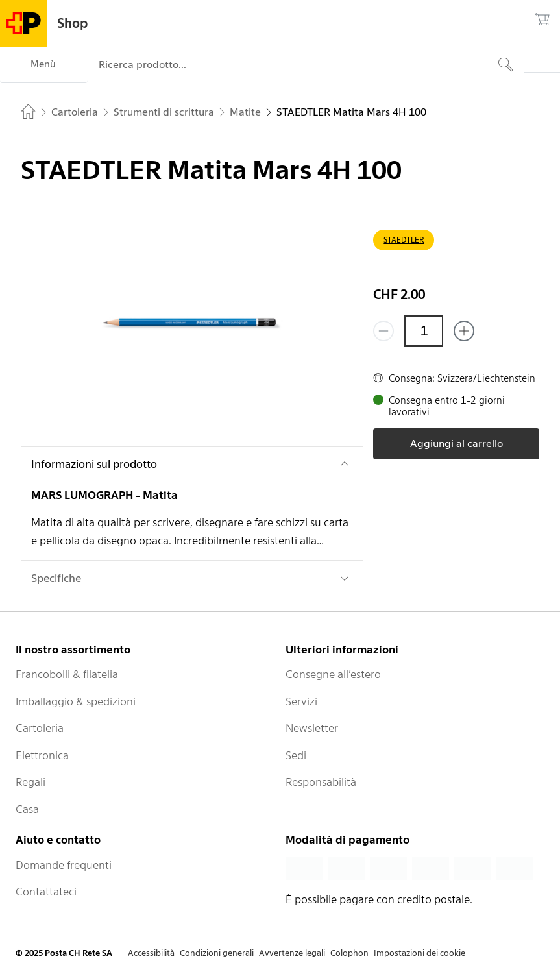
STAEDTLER (404, 240)
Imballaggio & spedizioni (76, 701)
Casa (27, 809)
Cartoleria (40, 728)
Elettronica (42, 755)
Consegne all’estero (333, 674)
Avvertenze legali (292, 953)
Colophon (349, 953)
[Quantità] (424, 331)
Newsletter (312, 728)
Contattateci (46, 892)
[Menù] (44, 65)
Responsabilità (321, 782)
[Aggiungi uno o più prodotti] (464, 331)
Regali (30, 782)
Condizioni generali (217, 953)
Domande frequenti (64, 865)
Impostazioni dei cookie (420, 953)
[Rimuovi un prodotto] (383, 331)
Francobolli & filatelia (67, 674)
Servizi (301, 701)
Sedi (296, 755)
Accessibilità (151, 953)
